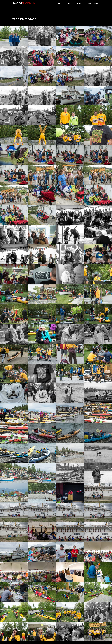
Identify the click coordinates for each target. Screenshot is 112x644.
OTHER (96, 4)
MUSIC (79, 4)
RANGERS (61, 4)
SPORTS (70, 4)
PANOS (87, 4)
